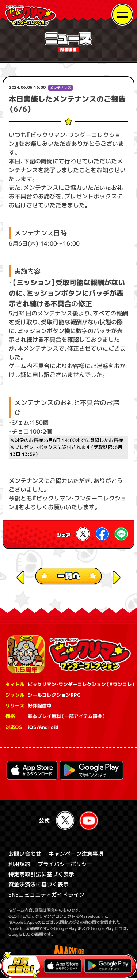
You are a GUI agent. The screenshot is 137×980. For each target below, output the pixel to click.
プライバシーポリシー (65, 865)
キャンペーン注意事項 (76, 854)
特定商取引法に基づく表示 (41, 875)
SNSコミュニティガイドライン (46, 896)
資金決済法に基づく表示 (38, 886)
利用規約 (19, 865)
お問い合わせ (24, 854)
